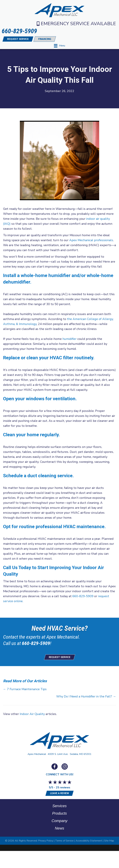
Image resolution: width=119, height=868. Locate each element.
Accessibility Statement (89, 841)
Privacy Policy (46, 841)
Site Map (109, 841)
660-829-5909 (83, 596)
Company (60, 821)
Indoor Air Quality (32, 714)
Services (59, 806)
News (59, 828)
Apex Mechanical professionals (91, 240)
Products (60, 813)
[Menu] (59, 46)
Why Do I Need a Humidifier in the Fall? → (86, 696)
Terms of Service (64, 841)
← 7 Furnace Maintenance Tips (25, 689)
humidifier (69, 339)
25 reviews (63, 787)
